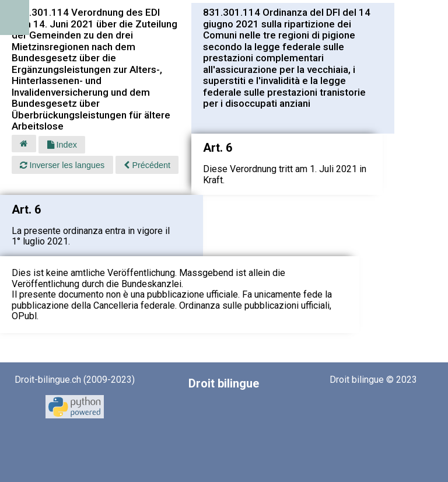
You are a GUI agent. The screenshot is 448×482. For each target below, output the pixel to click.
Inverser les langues (62, 165)
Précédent (147, 165)
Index (62, 145)
